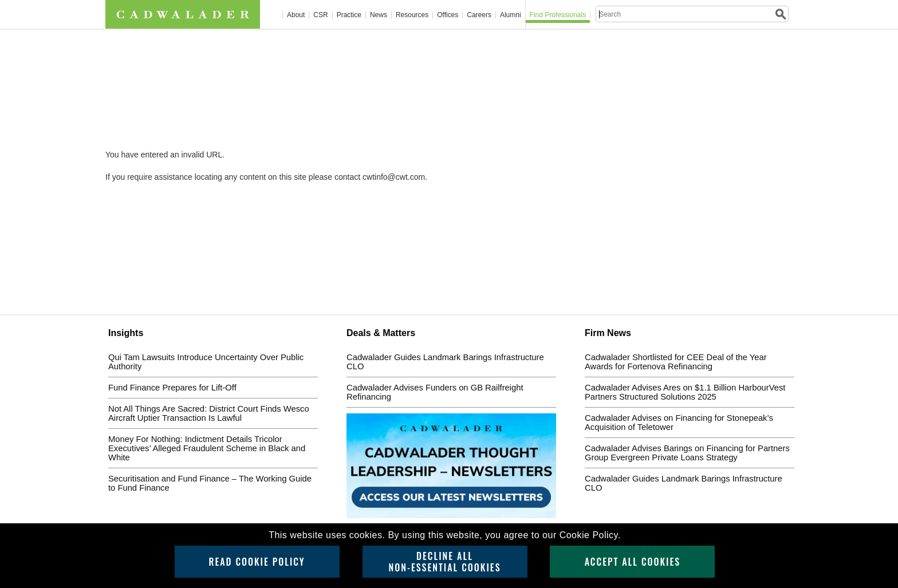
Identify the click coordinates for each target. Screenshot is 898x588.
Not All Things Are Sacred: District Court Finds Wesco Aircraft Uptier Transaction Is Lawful (209, 413)
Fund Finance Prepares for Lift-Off (172, 388)
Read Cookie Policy (257, 562)
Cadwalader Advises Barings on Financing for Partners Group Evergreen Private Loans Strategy (687, 453)
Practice (349, 15)
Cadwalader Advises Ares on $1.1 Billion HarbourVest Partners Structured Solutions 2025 (685, 392)
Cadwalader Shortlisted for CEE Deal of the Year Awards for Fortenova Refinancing (676, 362)
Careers (479, 15)
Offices (448, 15)
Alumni (511, 15)
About (296, 15)
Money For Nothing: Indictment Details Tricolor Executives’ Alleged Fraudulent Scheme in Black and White (207, 448)
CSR (320, 15)
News (379, 15)
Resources (412, 15)
